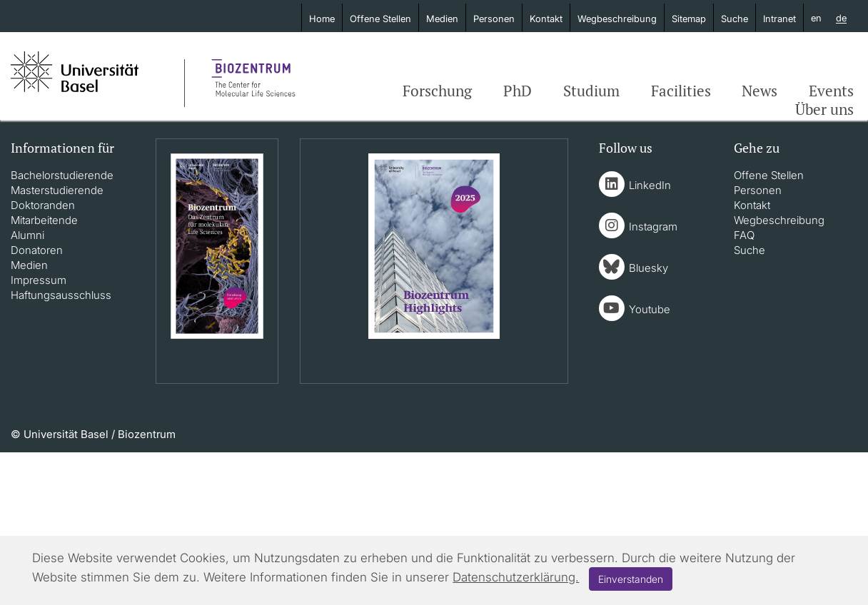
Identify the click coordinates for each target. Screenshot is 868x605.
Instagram (653, 227)
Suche (735, 19)
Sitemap (689, 19)
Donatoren (37, 250)
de (841, 19)
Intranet (779, 19)
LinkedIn (650, 185)
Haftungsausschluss (61, 295)
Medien (442, 19)
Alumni (27, 235)
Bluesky (649, 268)
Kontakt (546, 19)
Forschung (437, 91)
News (759, 91)
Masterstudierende (57, 190)
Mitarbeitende (44, 220)
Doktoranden (43, 205)
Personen (494, 19)
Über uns (824, 109)
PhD (518, 91)
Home (322, 19)
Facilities (681, 91)
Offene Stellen (380, 19)
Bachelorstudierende (62, 175)
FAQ (744, 235)
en (816, 18)
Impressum (39, 280)
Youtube (650, 309)
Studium (591, 91)
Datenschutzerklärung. (516, 577)
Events (831, 91)
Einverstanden (631, 579)
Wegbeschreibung (617, 19)
